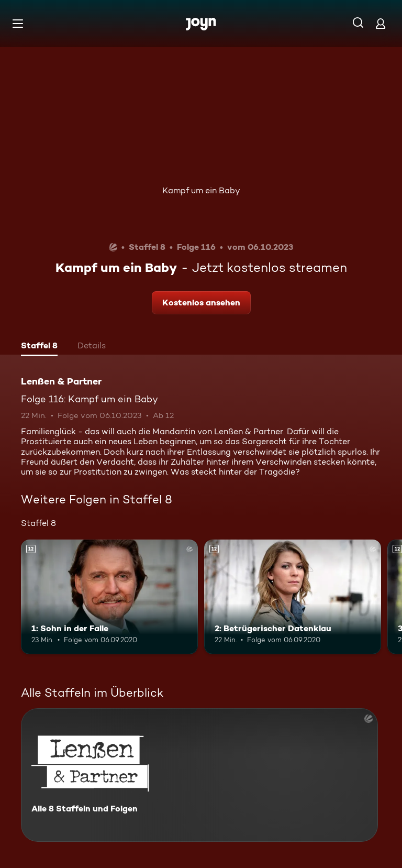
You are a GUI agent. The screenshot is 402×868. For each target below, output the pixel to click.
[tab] (39, 347)
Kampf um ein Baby (201, 190)
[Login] (381, 23)
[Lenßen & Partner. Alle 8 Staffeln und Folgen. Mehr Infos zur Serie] (199, 775)
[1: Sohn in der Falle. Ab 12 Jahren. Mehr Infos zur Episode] (109, 597)
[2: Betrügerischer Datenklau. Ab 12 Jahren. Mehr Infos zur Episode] (293, 597)
